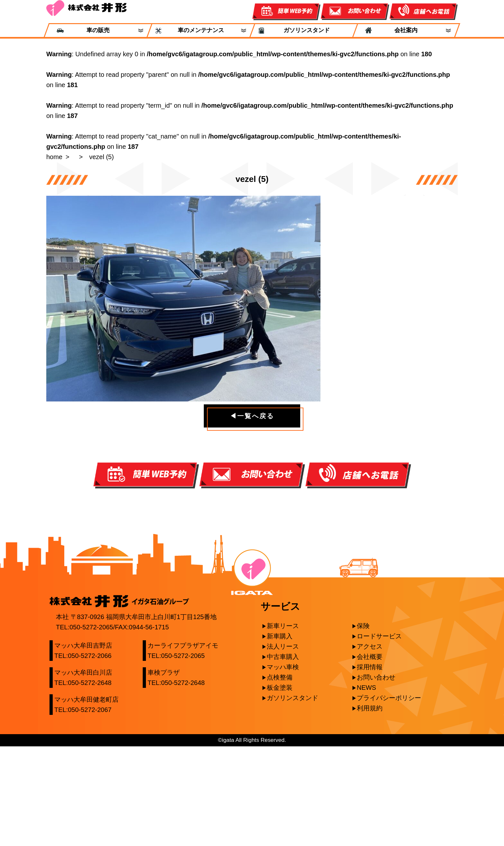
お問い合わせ (376, 777)
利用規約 (370, 808)
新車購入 (280, 736)
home (54, 157)
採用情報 (370, 767)
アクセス (370, 746)
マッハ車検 (283, 767)
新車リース (283, 725)
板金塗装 (280, 787)
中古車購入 (283, 756)
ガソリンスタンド (304, 30)
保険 (363, 725)
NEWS (366, 787)
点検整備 (280, 777)
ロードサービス (379, 736)
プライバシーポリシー (389, 797)
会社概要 (370, 756)
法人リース (283, 746)
